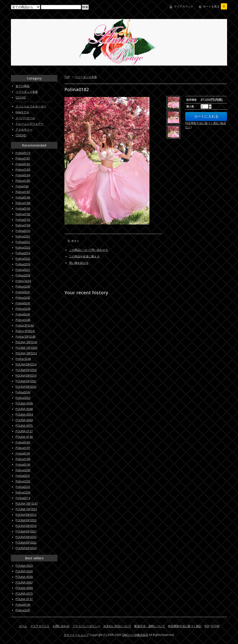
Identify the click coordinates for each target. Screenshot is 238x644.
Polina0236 (23, 264)
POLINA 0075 (24, 426)
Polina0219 (23, 498)
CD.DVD (21, 98)
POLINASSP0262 (26, 543)
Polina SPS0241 (25, 331)
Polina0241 (23, 292)
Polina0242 (23, 298)
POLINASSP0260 (26, 537)
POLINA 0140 (24, 437)
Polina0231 (23, 236)
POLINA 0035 (24, 571)
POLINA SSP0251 (26, 509)
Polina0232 (23, 242)
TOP (67, 77)
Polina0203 (23, 487)
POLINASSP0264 (26, 548)
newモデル (22, 112)
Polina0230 (23, 231)
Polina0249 (23, 392)
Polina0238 (23, 275)
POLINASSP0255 (26, 520)
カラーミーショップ (76, 635)
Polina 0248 (23, 359)
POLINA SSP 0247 (27, 504)
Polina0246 (23, 320)
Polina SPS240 (25, 325)
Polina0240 (23, 287)
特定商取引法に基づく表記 (185, 626)
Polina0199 (23, 465)
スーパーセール (25, 118)
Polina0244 (23, 309)
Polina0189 (23, 203)
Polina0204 (23, 492)
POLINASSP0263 (26, 387)
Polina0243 (23, 303)
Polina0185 (23, 181)
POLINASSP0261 (26, 381)
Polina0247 (23, 610)
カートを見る (215, 6)
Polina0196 (23, 459)
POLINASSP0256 (26, 526)
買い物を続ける (79, 263)
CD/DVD (21, 135)
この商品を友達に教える (84, 256)
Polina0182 (23, 164)
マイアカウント (184, 6)
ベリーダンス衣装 (86, 77)
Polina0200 (23, 470)
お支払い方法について (117, 626)
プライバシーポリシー (86, 626)
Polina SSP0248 (25, 337)
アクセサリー (24, 130)
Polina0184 (23, 175)
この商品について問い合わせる (89, 250)
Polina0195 (23, 453)
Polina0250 (23, 398)
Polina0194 (23, 225)
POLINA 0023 (24, 566)
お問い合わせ (61, 626)
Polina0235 (23, 259)
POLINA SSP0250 (26, 348)
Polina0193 (23, 220)
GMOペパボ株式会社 (135, 635)
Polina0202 (23, 481)
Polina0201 (23, 476)
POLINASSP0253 (26, 515)
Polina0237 (23, 270)
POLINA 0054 (24, 415)
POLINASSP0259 (26, 376)
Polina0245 (23, 314)
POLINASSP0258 (26, 370)
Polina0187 (23, 192)
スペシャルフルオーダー (31, 106)
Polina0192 (23, 214)
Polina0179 (23, 153)
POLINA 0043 (24, 577)
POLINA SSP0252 (26, 353)
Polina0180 (23, 442)
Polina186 (22, 186)
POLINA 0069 (24, 420)
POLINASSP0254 (26, 364)
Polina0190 (23, 209)
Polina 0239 (23, 281)
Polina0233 (23, 248)
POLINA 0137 (24, 431)
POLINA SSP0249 (26, 342)
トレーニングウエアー (30, 124)
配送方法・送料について (150, 626)
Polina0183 (23, 170)
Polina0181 (23, 159)
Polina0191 (23, 448)
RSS (207, 626)
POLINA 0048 (24, 409)
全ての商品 (23, 86)
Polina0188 (23, 197)
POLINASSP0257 (26, 531)
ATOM (215, 626)
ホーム (23, 626)
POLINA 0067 (24, 582)
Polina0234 (23, 253)
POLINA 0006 (24, 403)
